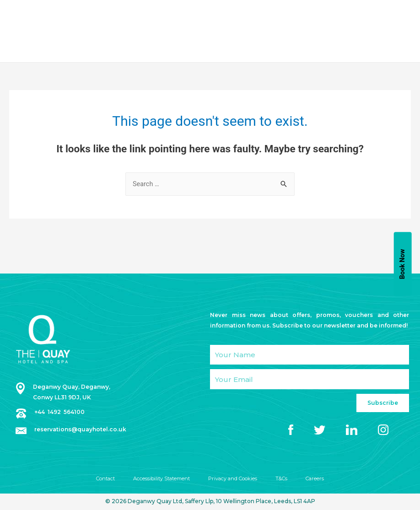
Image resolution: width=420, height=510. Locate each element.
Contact (100, 480)
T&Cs (287, 480)
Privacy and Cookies (235, 480)
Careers (321, 480)
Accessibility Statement (160, 480)
